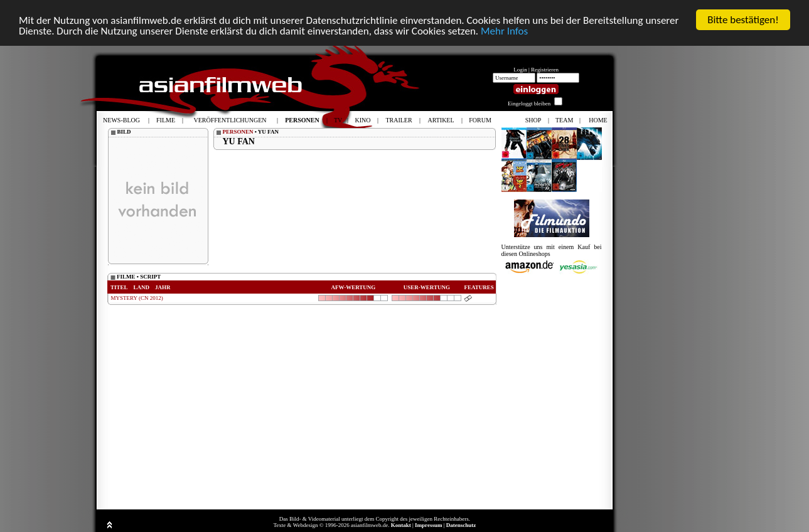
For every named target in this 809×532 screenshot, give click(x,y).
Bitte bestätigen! (743, 20)
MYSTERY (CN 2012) (137, 298)
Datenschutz (461, 525)
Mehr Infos (504, 30)
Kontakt (401, 525)
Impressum (428, 525)
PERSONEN (238, 132)
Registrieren (545, 70)
